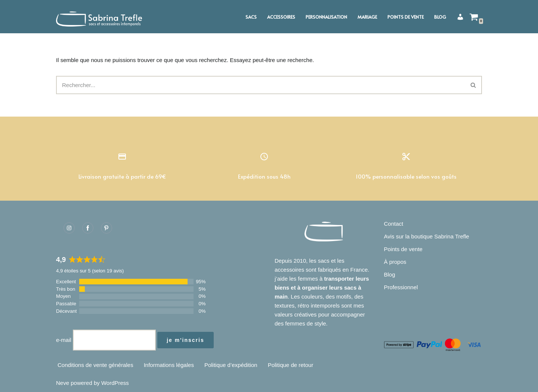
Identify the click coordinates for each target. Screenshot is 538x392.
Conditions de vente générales (95, 365)
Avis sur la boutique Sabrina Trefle (427, 236)
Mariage (367, 17)
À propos (395, 262)
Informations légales (169, 365)
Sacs (251, 17)
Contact (394, 224)
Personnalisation (326, 17)
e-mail (64, 340)
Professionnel (401, 287)
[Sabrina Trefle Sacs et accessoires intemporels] (101, 17)
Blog (440, 17)
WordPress (115, 383)
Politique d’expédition (231, 365)
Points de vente (406, 17)
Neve (63, 383)
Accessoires (281, 17)
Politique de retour (291, 365)
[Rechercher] (261, 85)
